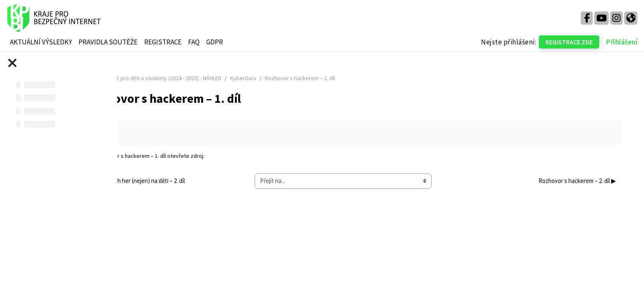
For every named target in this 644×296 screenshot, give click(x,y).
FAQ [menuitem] (194, 42)
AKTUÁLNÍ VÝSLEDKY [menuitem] (41, 42)
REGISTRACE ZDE (569, 42)
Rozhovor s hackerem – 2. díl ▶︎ (571, 181)
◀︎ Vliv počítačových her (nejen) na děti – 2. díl (195, 181)
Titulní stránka (150, 78)
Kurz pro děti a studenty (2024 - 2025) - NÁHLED (232, 78)
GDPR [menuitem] (215, 42)
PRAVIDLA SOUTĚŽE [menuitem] (108, 42)
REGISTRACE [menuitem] (163, 42)
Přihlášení (622, 42)
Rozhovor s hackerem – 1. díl (199, 156)
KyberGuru (311, 78)
